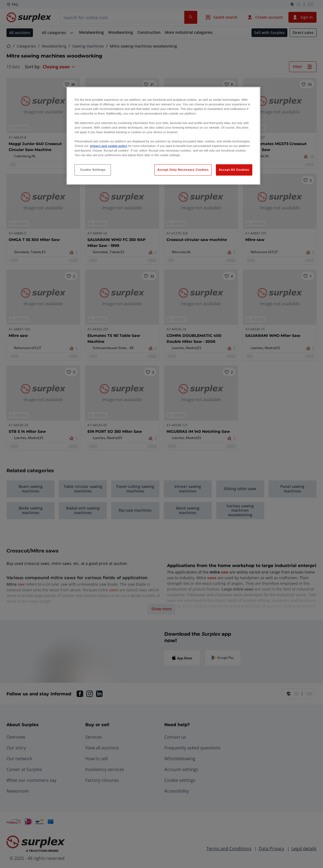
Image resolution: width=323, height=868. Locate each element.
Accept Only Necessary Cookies (183, 170)
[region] (163, 136)
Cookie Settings (93, 170)
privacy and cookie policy (108, 146)
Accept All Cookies (234, 170)
